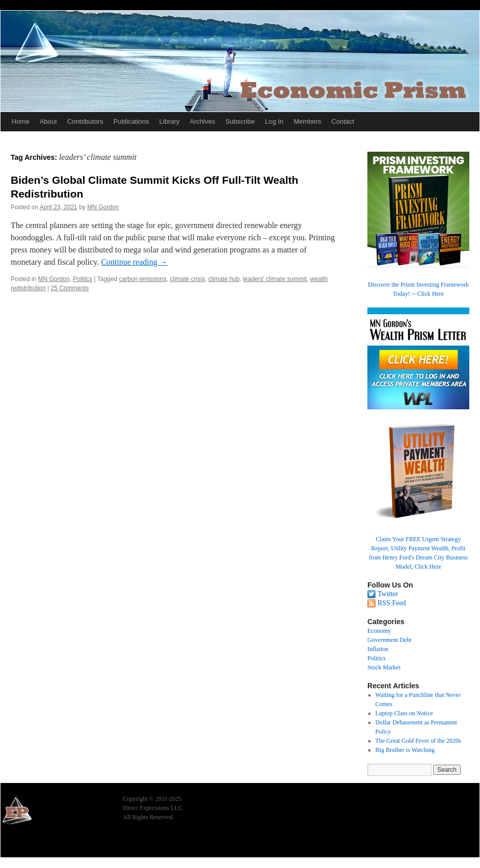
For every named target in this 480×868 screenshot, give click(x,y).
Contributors (85, 121)
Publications (131, 121)
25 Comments (70, 288)
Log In (274, 121)
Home (21, 121)
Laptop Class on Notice (404, 713)
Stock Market (384, 667)
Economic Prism (29, 844)
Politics (83, 279)
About (48, 121)
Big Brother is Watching (405, 750)
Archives (202, 121)
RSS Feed (392, 603)
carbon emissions (142, 279)
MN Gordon (103, 207)
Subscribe (240, 121)
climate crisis (187, 279)
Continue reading (134, 262)
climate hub (224, 279)
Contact (343, 121)
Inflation (378, 649)
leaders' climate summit (275, 279)
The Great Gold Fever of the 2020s (418, 741)
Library (170, 121)
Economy (379, 631)
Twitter (388, 594)
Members (307, 121)
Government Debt (389, 640)
